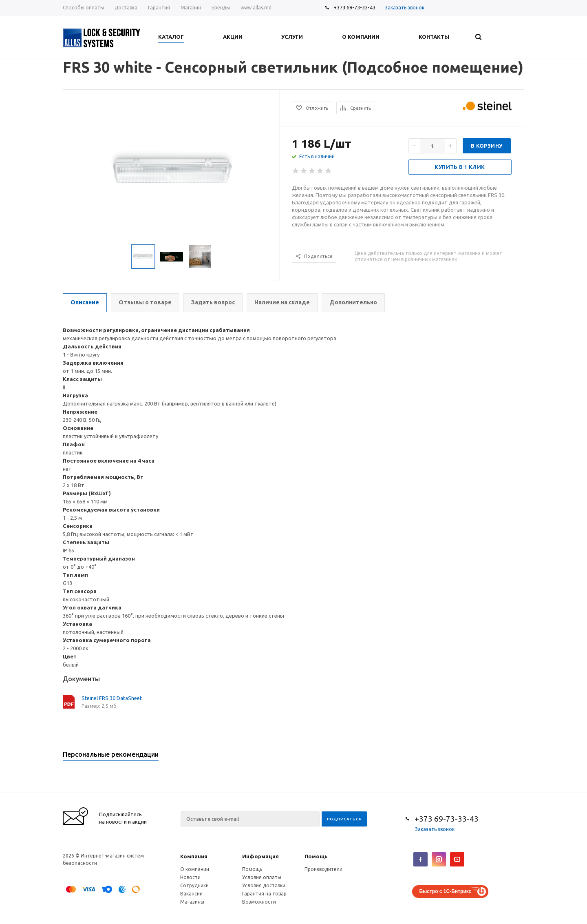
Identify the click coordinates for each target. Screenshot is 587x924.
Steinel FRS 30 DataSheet (112, 698)
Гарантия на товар (264, 894)
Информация (260, 856)
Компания (194, 856)
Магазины (192, 902)
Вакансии (191, 894)
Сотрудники (194, 885)
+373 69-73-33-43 (354, 7)
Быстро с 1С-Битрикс (445, 891)
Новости (190, 877)
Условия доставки (264, 885)
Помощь (316, 856)
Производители (323, 869)
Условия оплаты (262, 877)
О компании (195, 869)
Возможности (259, 902)
